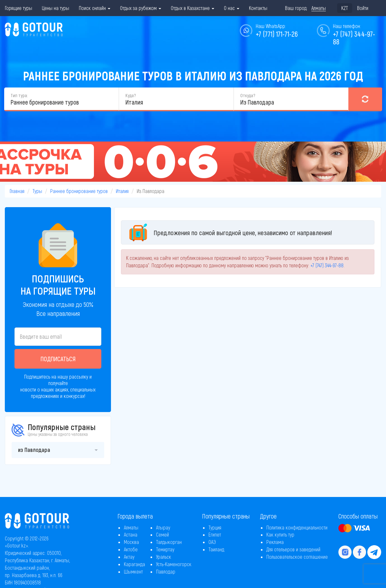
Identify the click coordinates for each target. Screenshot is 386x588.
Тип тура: (19, 95)
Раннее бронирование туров (79, 191)
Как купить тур (280, 534)
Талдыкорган (169, 542)
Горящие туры (18, 8)
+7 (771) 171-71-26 (277, 34)
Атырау (163, 527)
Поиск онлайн (95, 8)
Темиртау (165, 549)
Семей (162, 534)
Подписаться (58, 359)
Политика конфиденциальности (297, 527)
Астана (131, 534)
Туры (37, 191)
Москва (131, 542)
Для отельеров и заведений (293, 549)
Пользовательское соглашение (297, 557)
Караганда (134, 564)
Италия (122, 191)
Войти (363, 8)
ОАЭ (212, 542)
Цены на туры (55, 8)
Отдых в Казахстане (193, 8)
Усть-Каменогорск (174, 564)
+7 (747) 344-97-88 (354, 38)
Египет (215, 534)
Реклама (275, 542)
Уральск (164, 557)
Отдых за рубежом (141, 8)
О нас (232, 8)
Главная (17, 191)
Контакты (258, 8)
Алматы (131, 527)
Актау (129, 557)
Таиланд (216, 549)
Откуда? (248, 95)
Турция (215, 527)
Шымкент (133, 571)
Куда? (131, 95)
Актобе (131, 549)
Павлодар (166, 571)
